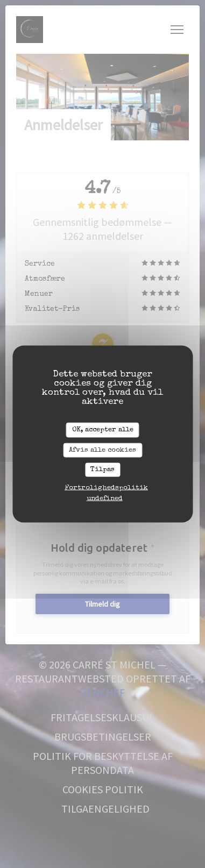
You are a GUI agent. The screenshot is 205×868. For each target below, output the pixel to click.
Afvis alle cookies (102, 450)
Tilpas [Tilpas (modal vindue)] (102, 470)
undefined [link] (105, 498)
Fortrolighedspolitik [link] (106, 488)
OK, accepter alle (103, 430)
